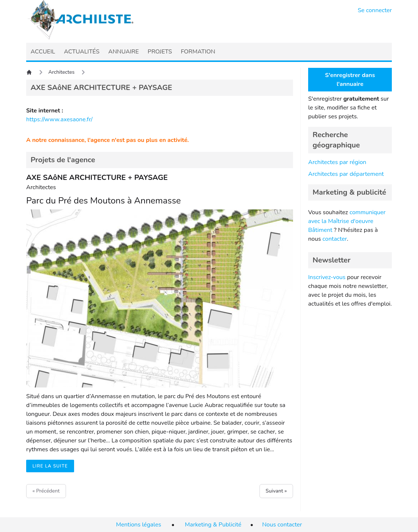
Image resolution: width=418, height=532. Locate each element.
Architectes (61, 72)
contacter (335, 239)
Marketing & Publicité (213, 525)
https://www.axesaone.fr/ (59, 119)
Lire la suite (50, 466)
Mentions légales (139, 525)
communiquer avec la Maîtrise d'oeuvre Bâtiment (347, 221)
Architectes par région (337, 162)
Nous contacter (282, 525)
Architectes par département (346, 174)
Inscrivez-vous (327, 277)
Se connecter (375, 10)
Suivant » (276, 491)
